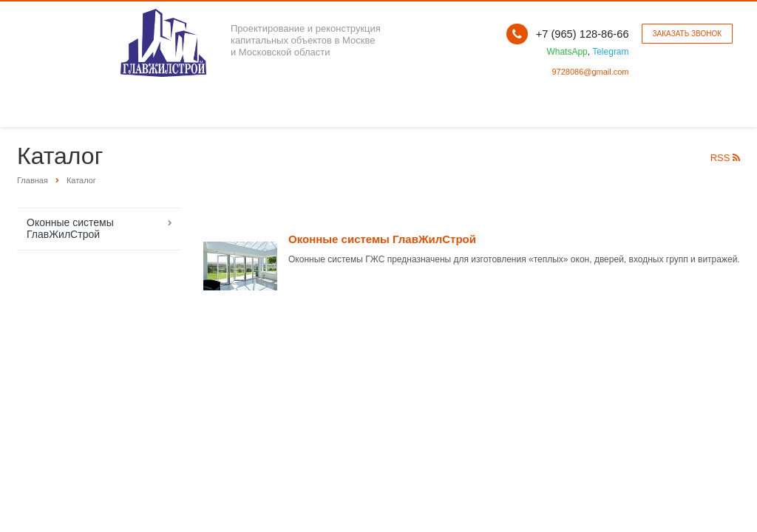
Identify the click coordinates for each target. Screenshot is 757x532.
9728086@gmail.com (590, 72)
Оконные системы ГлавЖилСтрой (70, 228)
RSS (725, 158)
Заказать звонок (687, 34)
